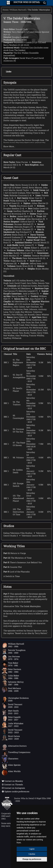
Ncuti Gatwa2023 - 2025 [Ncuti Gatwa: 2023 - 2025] (11, 738)
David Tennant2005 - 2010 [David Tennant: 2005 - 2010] (12, 706)
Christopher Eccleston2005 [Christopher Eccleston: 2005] (15, 699)
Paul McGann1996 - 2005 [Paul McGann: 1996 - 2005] (11, 690)
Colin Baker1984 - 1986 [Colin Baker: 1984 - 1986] (10, 677)
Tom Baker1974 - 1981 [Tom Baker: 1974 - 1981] (10, 664)
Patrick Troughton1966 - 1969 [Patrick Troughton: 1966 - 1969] (14, 652)
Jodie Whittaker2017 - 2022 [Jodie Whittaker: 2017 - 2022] (13, 725)
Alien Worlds (11, 773)
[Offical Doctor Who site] (7, 809)
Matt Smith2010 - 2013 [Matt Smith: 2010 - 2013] (10, 712)
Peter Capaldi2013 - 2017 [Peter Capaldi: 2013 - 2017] (11, 718)
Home (5, 10)
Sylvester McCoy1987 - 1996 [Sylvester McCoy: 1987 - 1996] (13, 683)
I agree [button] (32, 849)
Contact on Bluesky (12, 781)
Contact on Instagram (13, 788)
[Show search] (44, 3)
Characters (10, 760)
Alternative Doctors (14, 747)
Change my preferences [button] (32, 859)
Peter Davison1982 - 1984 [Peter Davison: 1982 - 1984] (12, 671)
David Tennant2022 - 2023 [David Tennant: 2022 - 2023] (12, 731)
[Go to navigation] (8, 3)
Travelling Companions (16, 754)
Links (9, 71)
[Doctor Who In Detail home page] (27, 3)
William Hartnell (18, 10)
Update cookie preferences (16, 791)
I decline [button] (32, 854)
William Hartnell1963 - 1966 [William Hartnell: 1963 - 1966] (13, 645)
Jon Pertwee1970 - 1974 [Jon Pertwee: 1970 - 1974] (11, 658)
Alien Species (11, 766)
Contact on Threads (12, 784)
